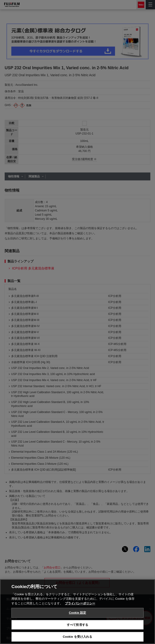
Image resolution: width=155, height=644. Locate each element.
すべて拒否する (77, 625)
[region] (77, 612)
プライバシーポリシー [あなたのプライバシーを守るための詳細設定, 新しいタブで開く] (80, 603)
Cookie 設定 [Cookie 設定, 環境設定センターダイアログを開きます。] (77, 613)
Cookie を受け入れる (78, 637)
